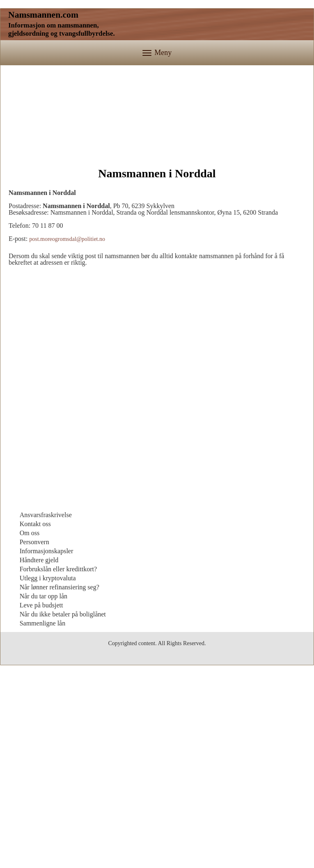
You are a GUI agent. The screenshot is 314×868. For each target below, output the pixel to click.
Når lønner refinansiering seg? (60, 745)
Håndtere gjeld (39, 718)
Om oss (30, 691)
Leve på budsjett (41, 763)
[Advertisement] (157, 115)
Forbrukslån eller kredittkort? (58, 727)
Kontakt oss (35, 682)
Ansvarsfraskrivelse (46, 673)
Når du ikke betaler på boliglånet (63, 772)
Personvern (34, 700)
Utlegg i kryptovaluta (48, 736)
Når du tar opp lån (44, 754)
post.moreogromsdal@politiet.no (67, 397)
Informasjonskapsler (47, 709)
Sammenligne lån (43, 781)
